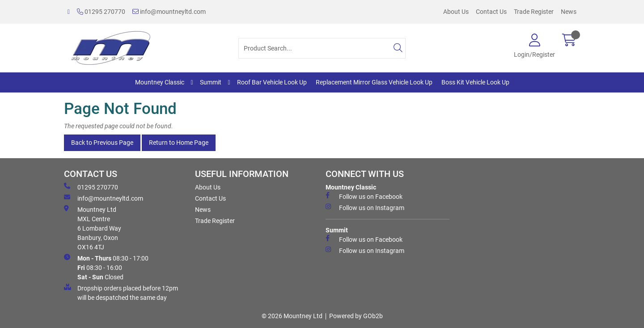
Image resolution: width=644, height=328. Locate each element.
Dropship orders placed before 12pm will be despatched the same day (121, 292)
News (569, 12)
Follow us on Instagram (365, 207)
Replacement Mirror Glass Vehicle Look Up (374, 82)
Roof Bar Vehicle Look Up (272, 82)
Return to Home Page (179, 143)
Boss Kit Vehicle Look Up (475, 82)
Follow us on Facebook (364, 196)
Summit (211, 82)
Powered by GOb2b (356, 316)
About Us (456, 12)
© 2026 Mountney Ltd (292, 316)
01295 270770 (101, 12)
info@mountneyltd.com (169, 12)
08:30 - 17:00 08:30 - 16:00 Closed (106, 267)
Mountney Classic (160, 82)
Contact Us (491, 12)
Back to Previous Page (102, 143)
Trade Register (534, 12)
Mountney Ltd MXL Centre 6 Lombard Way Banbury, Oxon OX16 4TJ (93, 228)
